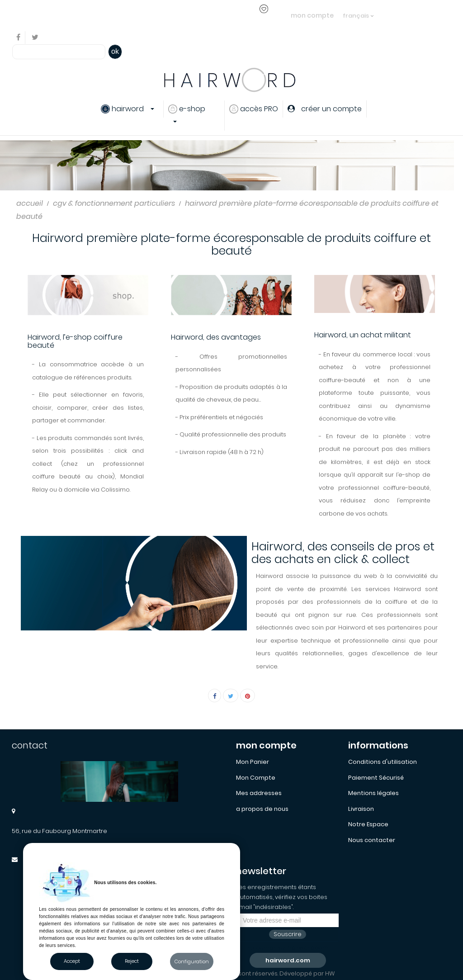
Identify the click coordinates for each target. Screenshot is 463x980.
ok (115, 51)
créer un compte (216, 15)
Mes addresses (259, 793)
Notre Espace (368, 824)
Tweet (231, 696)
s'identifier (166, 15)
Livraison (361, 809)
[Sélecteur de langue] (358, 11)
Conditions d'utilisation (383, 762)
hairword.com (288, 960)
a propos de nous (262, 809)
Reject (132, 961)
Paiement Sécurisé (376, 778)
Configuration (192, 961)
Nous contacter (372, 840)
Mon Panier (253, 762)
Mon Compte (256, 778)
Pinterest (248, 696)
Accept (72, 961)
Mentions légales (373, 793)
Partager (215, 696)
